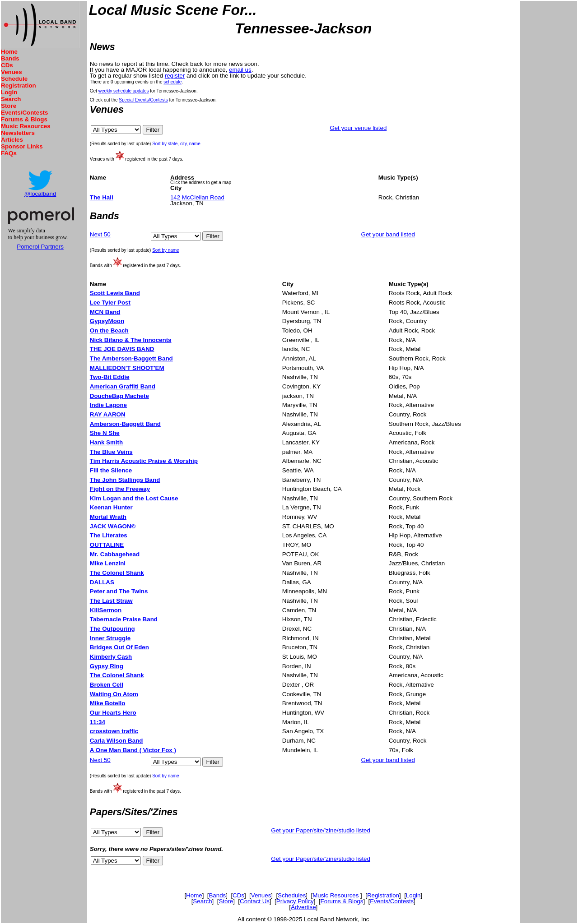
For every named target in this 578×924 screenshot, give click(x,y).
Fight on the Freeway (120, 489)
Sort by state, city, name (176, 144)
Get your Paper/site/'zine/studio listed (321, 830)
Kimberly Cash (111, 657)
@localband (40, 194)
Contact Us (255, 901)
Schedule (14, 79)
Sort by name (165, 250)
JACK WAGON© (113, 526)
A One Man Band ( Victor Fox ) (133, 750)
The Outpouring (112, 629)
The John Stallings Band (125, 480)
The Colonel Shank (117, 573)
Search (11, 99)
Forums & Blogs (24, 119)
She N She (105, 433)
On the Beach (109, 330)
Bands (10, 58)
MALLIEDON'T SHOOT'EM (127, 368)
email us (240, 70)
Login (9, 92)
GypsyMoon (107, 321)
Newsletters (18, 133)
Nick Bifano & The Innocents (131, 340)
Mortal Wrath (108, 517)
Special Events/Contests (143, 100)
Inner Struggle (110, 638)
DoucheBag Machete (119, 396)
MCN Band (105, 312)
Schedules (292, 895)
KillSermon (106, 610)
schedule (172, 82)
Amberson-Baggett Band (125, 424)
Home (9, 52)
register (175, 76)
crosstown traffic (114, 731)
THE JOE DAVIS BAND (122, 349)
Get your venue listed (358, 128)
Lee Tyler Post (110, 303)
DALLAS (102, 582)
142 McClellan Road (197, 197)
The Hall (102, 197)
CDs (7, 65)
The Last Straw (111, 601)
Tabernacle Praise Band (124, 619)
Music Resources (26, 126)
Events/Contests (24, 113)
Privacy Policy (295, 901)
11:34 (98, 722)
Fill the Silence (111, 470)
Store (9, 106)
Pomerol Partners (40, 247)
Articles (12, 140)
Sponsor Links (22, 146)
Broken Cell (107, 685)
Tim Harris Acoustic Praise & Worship (144, 461)
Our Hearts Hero (113, 713)
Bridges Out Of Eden (119, 647)
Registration (19, 85)
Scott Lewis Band (115, 293)
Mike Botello (108, 703)
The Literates (109, 535)
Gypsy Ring (107, 666)
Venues (12, 72)
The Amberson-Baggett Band (131, 358)
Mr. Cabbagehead (115, 554)
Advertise (303, 907)
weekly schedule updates (124, 91)
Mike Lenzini (108, 563)
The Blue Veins (111, 452)
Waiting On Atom (114, 694)
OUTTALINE (107, 545)
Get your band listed (388, 234)
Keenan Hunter (111, 507)
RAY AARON (108, 414)
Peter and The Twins (119, 591)
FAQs (9, 153)
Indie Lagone (108, 405)
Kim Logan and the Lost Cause (134, 498)
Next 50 (100, 234)
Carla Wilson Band (117, 741)
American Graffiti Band (123, 386)
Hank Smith (106, 442)
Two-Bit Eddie (110, 377)
